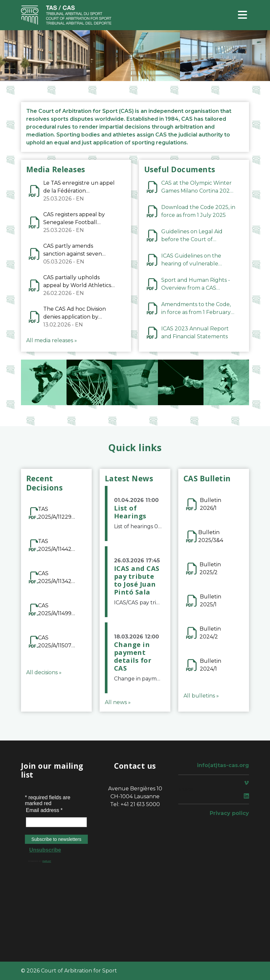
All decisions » (44, 672)
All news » (118, 702)
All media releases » (52, 340)
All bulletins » (201, 696)
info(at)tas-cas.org (223, 765)
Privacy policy (229, 813)
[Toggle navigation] (242, 15)
